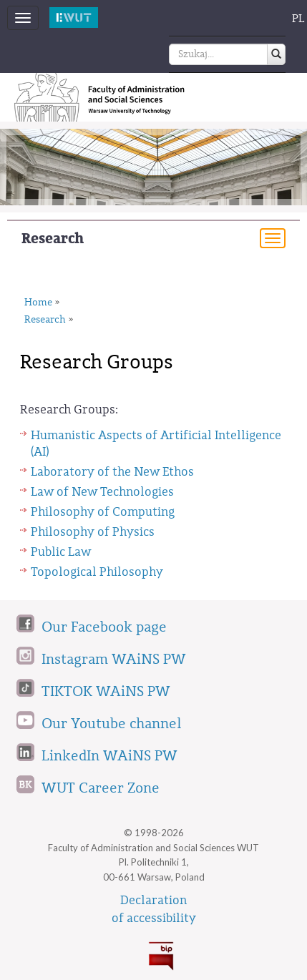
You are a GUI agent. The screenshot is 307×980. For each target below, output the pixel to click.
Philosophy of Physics (93, 532)
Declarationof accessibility (154, 909)
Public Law (61, 552)
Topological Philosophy (97, 572)
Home (38, 303)
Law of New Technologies (102, 492)
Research (53, 239)
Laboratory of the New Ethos (112, 472)
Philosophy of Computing (103, 512)
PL (298, 19)
